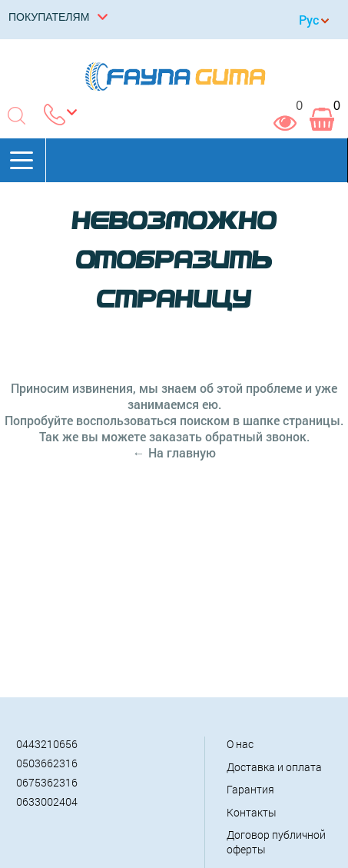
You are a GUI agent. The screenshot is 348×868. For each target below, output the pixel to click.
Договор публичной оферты (276, 842)
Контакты (252, 812)
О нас (240, 744)
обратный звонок (256, 436)
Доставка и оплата (274, 767)
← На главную (174, 452)
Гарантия (250, 789)
